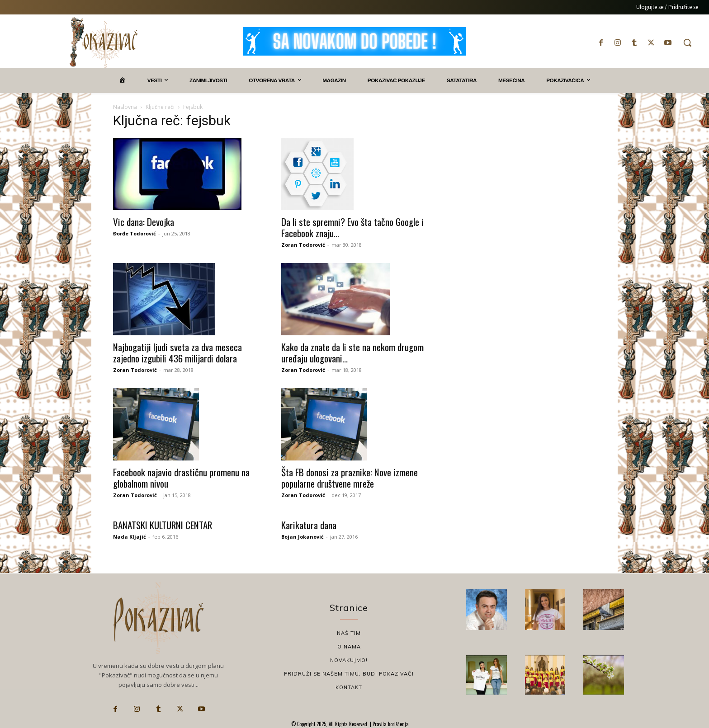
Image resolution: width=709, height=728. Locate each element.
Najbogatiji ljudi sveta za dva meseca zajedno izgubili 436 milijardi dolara (177, 352)
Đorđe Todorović (135, 233)
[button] (687, 42)
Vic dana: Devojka (144, 222)
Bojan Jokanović (303, 537)
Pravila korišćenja (390, 724)
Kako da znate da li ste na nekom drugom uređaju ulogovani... (352, 352)
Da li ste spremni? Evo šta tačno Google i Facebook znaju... (352, 227)
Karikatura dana (309, 525)
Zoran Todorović (303, 245)
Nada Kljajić (130, 537)
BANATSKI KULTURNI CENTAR (163, 525)
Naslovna (125, 107)
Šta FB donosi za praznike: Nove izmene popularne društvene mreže (350, 478)
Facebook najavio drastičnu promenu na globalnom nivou (181, 478)
